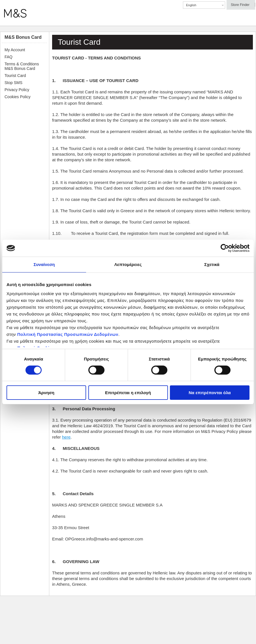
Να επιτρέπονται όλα (210, 393)
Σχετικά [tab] (212, 264)
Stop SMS (13, 83)
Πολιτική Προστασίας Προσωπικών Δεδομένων (68, 334)
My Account (15, 50)
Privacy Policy (17, 90)
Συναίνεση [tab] (44, 264)
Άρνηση (46, 393)
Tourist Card (15, 76)
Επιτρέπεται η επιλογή (128, 393)
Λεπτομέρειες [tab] (128, 264)
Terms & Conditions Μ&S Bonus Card (22, 66)
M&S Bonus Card (23, 37)
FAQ (8, 57)
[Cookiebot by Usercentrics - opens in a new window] (225, 248)
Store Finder (240, 5)
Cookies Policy (18, 97)
